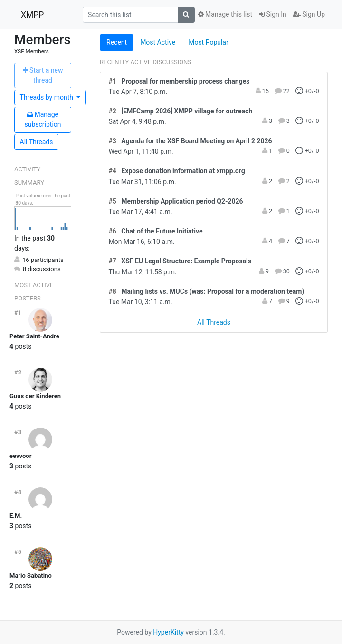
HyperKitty (168, 632)
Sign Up (309, 14)
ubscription (43, 119)
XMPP (32, 15)
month (47, 97)
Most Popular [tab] (209, 42)
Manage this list (225, 14)
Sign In (273, 14)
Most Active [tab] (158, 42)
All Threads (37, 142)
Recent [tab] (117, 42)
